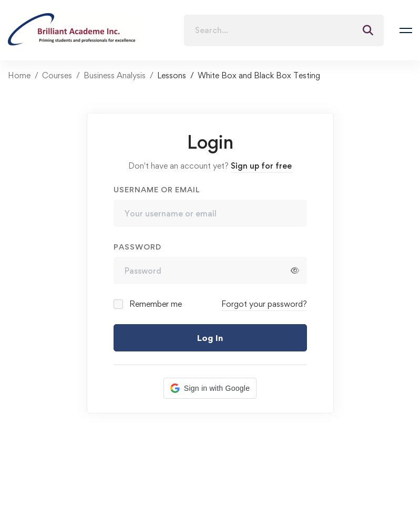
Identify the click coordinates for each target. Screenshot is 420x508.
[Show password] (295, 271)
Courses (57, 75)
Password (137, 247)
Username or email (157, 189)
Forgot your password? (264, 304)
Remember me (148, 304)
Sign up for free (261, 166)
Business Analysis (115, 75)
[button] (210, 388)
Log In (210, 338)
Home (19, 75)
